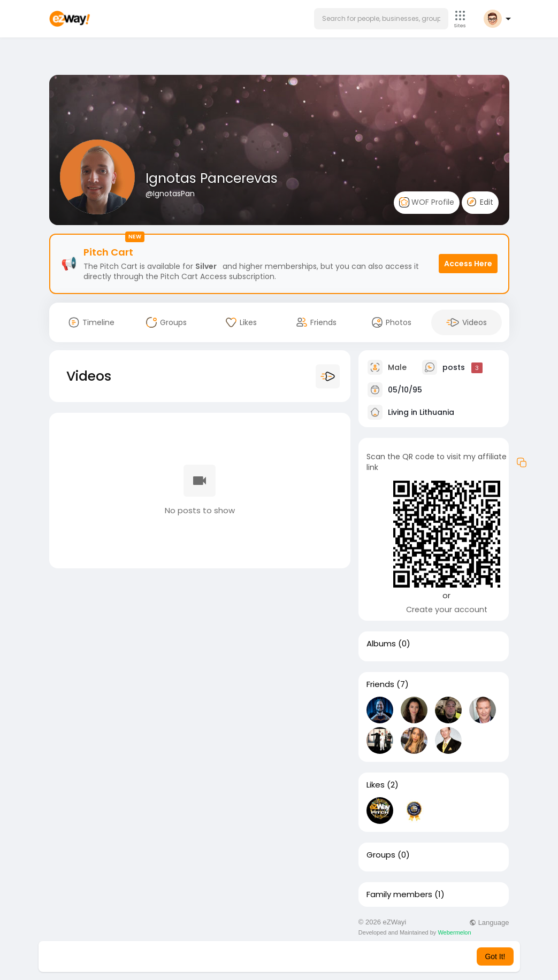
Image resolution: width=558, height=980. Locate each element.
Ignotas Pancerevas (212, 178)
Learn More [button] (333, 956)
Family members (399, 894)
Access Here (468, 264)
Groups (381, 855)
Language (489, 923)
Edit (480, 202)
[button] (381, 19)
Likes (376, 785)
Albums (381, 644)
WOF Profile (427, 202)
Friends (380, 684)
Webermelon (454, 932)
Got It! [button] (495, 956)
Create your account (447, 609)
